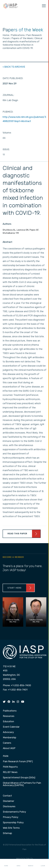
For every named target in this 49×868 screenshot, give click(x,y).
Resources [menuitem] (9, 716)
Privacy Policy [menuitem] (11, 817)
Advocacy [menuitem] (8, 732)
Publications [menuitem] (10, 711)
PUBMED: (8, 112)
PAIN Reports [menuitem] (10, 767)
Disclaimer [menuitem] (9, 801)
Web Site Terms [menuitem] (11, 828)
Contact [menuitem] (7, 796)
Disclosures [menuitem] (9, 807)
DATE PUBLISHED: (13, 78)
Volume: (7, 133)
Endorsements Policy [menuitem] (15, 812)
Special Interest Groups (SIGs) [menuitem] (19, 778)
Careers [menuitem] (7, 743)
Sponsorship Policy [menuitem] (13, 823)
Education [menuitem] (8, 722)
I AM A (18, 864)
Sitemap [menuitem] (8, 833)
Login (43, 864)
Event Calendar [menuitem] (11, 727)
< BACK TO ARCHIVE (14, 67)
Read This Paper (17, 534)
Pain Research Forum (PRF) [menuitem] (18, 762)
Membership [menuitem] (10, 738)
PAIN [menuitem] (6, 756)
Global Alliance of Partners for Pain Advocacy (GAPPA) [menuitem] (22, 784)
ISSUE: (6, 149)
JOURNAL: (8, 95)
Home (6, 864)
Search (31, 864)
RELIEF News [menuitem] (10, 772)
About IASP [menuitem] (9, 748)
